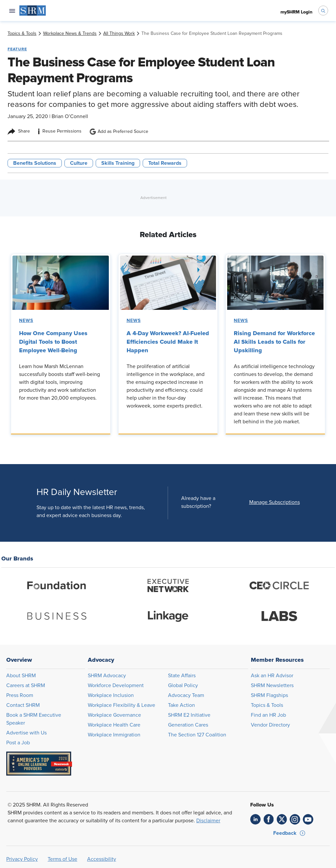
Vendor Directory (270, 725)
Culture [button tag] (79, 163)
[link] (22, 34)
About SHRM (21, 676)
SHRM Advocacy (107, 676)
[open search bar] (323, 11)
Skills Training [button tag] (118, 163)
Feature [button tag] (17, 49)
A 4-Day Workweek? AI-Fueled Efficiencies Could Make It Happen (168, 342)
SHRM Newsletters (272, 685)
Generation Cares (188, 725)
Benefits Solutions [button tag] (35, 163)
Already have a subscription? (198, 502)
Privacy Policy (22, 859)
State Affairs (182, 676)
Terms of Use (62, 859)
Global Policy (183, 685)
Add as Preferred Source (119, 132)
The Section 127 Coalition (197, 735)
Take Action (181, 705)
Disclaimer (208, 821)
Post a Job (18, 743)
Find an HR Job (268, 715)
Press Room (20, 695)
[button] (275, 502)
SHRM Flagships (269, 695)
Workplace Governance (114, 715)
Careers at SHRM (26, 685)
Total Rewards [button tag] (165, 163)
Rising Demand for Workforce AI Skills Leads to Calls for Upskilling (274, 342)
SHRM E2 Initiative (189, 715)
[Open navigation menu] (12, 11)
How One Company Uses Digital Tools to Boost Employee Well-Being (53, 342)
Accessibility (102, 859)
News (26, 321)
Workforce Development (116, 685)
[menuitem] (33, 11)
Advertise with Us (26, 733)
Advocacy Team (186, 695)
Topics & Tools (267, 705)
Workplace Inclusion (111, 695)
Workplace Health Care (114, 725)
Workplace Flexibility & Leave (121, 705)
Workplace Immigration (114, 735)
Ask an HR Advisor (272, 676)
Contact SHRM (23, 705)
